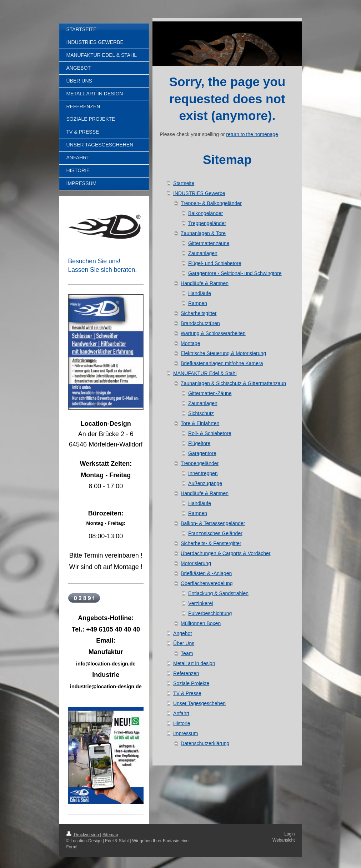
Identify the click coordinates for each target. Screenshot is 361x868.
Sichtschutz (201, 413)
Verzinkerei (200, 603)
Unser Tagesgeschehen (199, 703)
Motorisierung (196, 563)
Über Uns (184, 643)
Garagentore (202, 453)
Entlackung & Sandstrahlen (218, 593)
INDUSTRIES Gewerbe (199, 193)
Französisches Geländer (215, 533)
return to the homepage (252, 134)
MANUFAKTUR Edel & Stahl (205, 373)
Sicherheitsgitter (199, 313)
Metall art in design (194, 663)
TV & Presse (187, 693)
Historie (182, 723)
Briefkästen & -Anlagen (206, 573)
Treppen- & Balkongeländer (211, 203)
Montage (190, 343)
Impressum (185, 733)
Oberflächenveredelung (207, 583)
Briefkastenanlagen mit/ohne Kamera (222, 363)
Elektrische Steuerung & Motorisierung (223, 353)
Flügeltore (199, 443)
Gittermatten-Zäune (210, 393)
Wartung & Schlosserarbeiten (213, 333)
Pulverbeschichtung (210, 613)
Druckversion (83, 835)
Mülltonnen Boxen (201, 623)
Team (187, 653)
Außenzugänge (205, 483)
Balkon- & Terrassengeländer (213, 523)
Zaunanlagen (203, 253)
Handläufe (200, 293)
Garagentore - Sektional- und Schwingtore (235, 273)
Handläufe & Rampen (205, 283)
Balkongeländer (205, 213)
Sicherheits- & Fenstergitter (211, 543)
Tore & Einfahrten (200, 423)
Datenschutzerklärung (205, 743)
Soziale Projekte (191, 683)
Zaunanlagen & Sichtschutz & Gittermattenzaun (233, 383)
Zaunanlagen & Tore (203, 233)
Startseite (184, 183)
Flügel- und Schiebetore (215, 263)
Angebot (182, 633)
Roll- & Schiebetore (210, 433)
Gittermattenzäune (209, 243)
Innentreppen (203, 473)
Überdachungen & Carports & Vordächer (225, 553)
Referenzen (186, 673)
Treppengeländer (207, 223)
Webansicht (284, 840)
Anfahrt (181, 713)
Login (289, 834)
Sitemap (110, 835)
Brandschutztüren (200, 323)
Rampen (198, 303)
